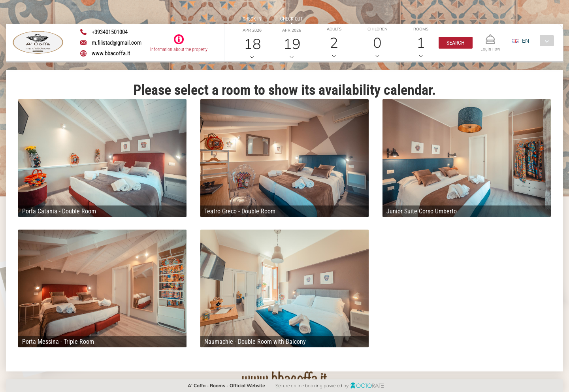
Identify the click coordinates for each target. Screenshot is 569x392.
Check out (291, 19)
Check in (252, 19)
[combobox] (536, 41)
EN (526, 41)
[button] (456, 43)
